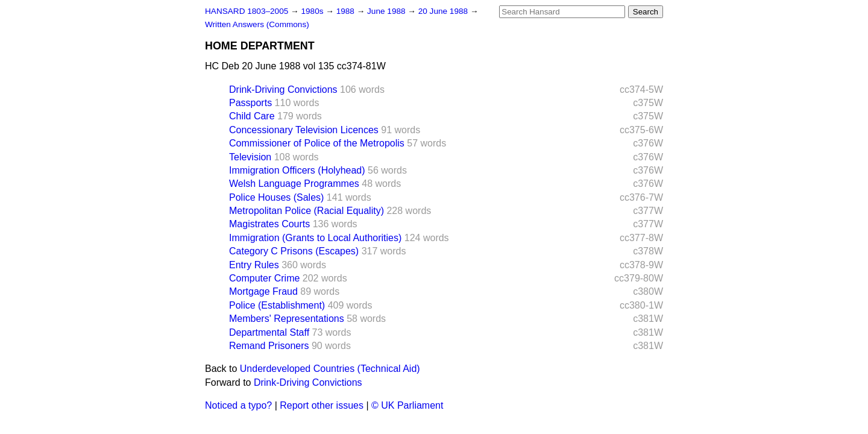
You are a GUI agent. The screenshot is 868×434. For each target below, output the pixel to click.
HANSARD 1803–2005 (247, 11)
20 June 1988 (444, 11)
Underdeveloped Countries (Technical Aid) (330, 369)
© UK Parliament (407, 405)
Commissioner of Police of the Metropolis (317, 143)
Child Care (252, 116)
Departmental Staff (269, 332)
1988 (347, 11)
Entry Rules (254, 265)
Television (250, 157)
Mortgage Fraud (263, 291)
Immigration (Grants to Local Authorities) (315, 238)
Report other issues (322, 405)
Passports (250, 103)
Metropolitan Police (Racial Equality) (307, 211)
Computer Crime (264, 278)
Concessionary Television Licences (304, 130)
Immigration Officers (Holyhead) (297, 170)
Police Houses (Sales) (276, 197)
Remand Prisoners (269, 346)
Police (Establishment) (277, 305)
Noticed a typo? (238, 405)
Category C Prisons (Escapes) (294, 251)
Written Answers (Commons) (257, 24)
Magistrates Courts (269, 224)
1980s (313, 11)
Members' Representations (287, 319)
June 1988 (387, 11)
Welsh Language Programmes (294, 184)
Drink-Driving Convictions (283, 90)
